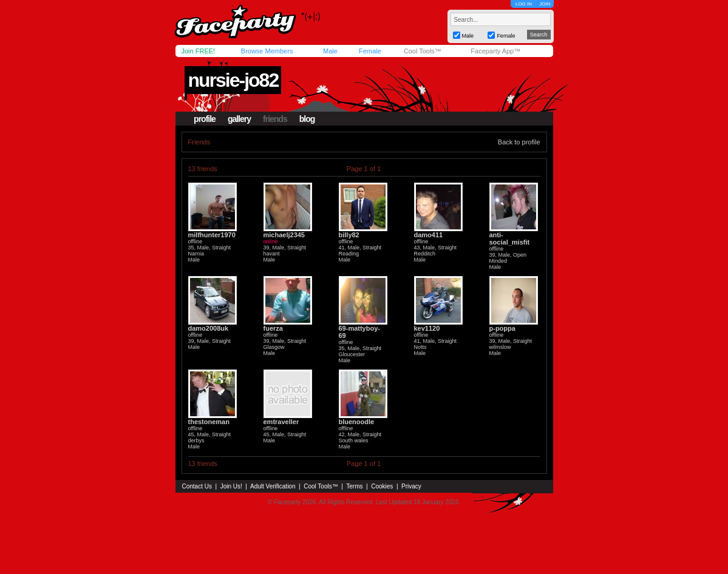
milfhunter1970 (212, 235)
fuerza (273, 328)
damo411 (429, 235)
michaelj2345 (284, 235)
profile (205, 119)
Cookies (382, 486)
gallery (239, 119)
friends (275, 119)
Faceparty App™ (495, 51)
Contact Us (197, 486)
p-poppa (502, 328)
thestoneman (209, 422)
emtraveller (281, 422)
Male (330, 51)
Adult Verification (273, 486)
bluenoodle (357, 422)
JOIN (545, 4)
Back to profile (519, 142)
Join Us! (231, 486)
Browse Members (267, 51)
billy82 (349, 235)
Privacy (411, 486)
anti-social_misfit (510, 238)
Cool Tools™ (423, 51)
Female (370, 51)
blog (307, 119)
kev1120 (427, 328)
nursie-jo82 (233, 80)
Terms (354, 486)
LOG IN (524, 4)
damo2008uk (209, 328)
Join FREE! (199, 51)
